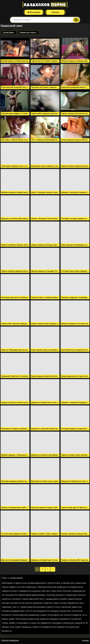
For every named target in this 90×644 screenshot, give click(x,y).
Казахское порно (29, 33)
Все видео (34, 12)
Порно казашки (10, 641)
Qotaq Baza (9, 33)
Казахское (45, 5)
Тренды (55, 12)
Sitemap (85, 641)
